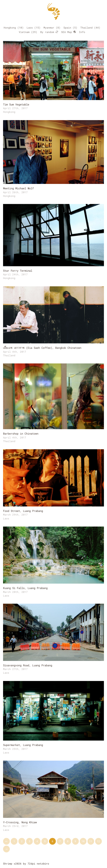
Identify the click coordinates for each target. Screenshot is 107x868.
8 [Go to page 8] (68, 841)
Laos (30, 28)
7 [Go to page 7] (60, 841)
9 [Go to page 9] (75, 841)
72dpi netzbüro (38, 864)
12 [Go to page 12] (98, 841)
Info (82, 32)
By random (49, 32)
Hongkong (10, 28)
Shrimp (8, 864)
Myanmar (49, 28)
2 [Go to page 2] (22, 841)
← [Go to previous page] (7, 841)
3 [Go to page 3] (30, 841)
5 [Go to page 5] (45, 841)
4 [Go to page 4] (37, 841)
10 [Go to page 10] (83, 841)
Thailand (86, 28)
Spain (67, 28)
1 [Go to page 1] (14, 841)
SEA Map (69, 32)
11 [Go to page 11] (91, 841)
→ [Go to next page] (7, 849)
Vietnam (24, 32)
